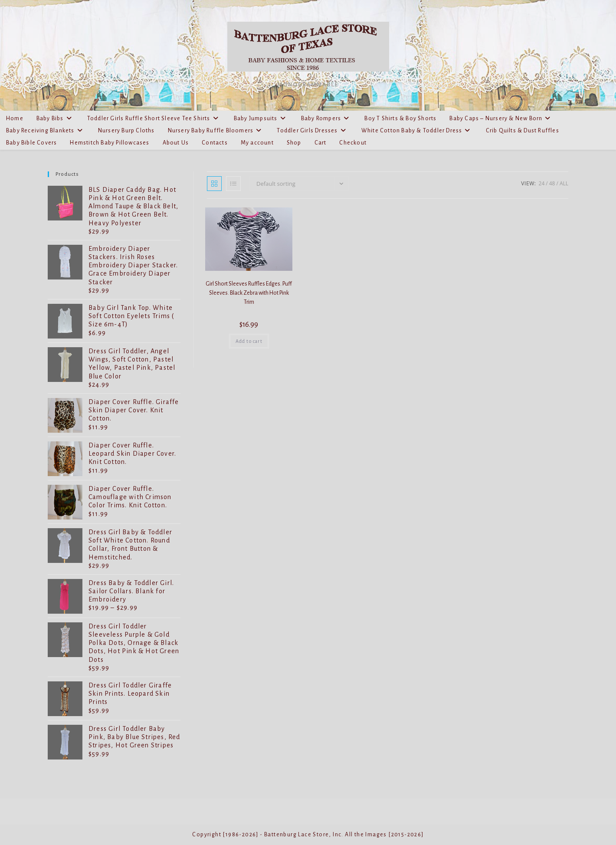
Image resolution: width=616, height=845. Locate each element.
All (564, 183)
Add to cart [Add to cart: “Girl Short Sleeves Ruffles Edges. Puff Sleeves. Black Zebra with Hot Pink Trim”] (249, 341)
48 (552, 183)
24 (542, 183)
